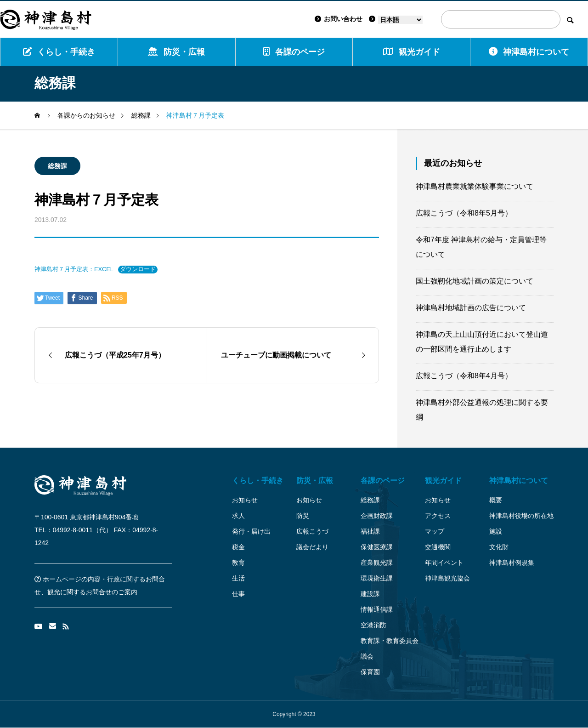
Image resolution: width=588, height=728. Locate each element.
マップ (435, 531)
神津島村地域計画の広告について (471, 308)
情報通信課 (377, 609)
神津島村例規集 (512, 563)
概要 (496, 500)
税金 (238, 547)
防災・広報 (176, 52)
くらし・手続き (59, 52)
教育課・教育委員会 (390, 641)
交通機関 (438, 547)
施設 (496, 531)
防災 (303, 516)
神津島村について (529, 52)
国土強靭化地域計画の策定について (475, 281)
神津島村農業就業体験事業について (475, 186)
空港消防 (373, 625)
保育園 (370, 672)
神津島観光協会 (447, 578)
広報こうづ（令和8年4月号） (464, 376)
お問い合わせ (339, 19)
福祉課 (370, 531)
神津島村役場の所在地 (521, 516)
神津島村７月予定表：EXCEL (74, 269)
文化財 (499, 547)
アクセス (438, 516)
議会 (367, 656)
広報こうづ (312, 531)
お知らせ (245, 500)
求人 (238, 516)
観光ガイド (443, 481)
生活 (238, 578)
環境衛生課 (377, 578)
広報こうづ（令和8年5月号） (464, 213)
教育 (238, 563)
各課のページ (294, 52)
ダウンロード (138, 269)
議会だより (312, 547)
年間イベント (444, 563)
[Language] (400, 20)
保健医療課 (377, 547)
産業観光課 (377, 563)
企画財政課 (377, 516)
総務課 (57, 166)
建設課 (370, 594)
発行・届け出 (251, 531)
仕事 (238, 594)
